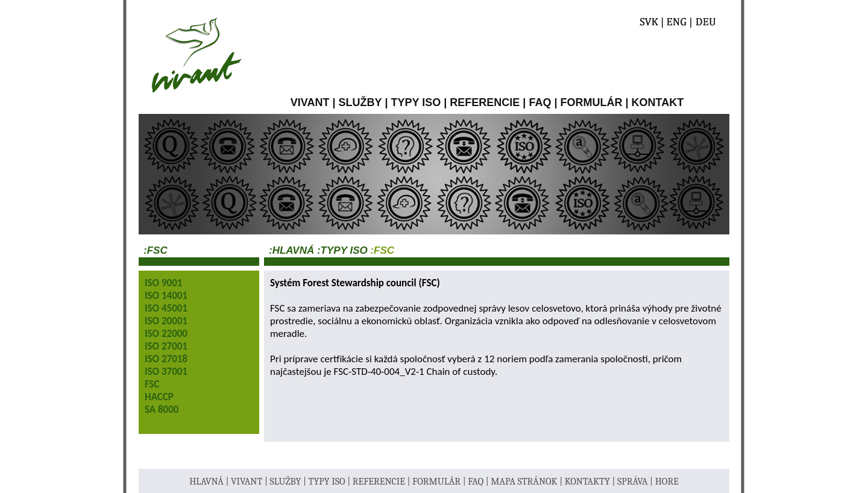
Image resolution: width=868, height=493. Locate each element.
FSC (152, 384)
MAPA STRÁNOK (525, 482)
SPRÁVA (634, 482)
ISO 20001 (166, 321)
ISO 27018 (166, 359)
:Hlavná (291, 250)
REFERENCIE (485, 102)
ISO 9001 (163, 283)
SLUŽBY (360, 102)
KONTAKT (658, 102)
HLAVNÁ (207, 482)
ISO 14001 (166, 296)
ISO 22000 (166, 334)
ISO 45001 (166, 308)
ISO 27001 (166, 346)
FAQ (540, 102)
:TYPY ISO (341, 250)
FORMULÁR (591, 102)
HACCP (159, 397)
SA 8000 (162, 410)
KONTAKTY (589, 482)
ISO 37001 (166, 372)
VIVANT (310, 102)
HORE (667, 482)
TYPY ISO (416, 102)
